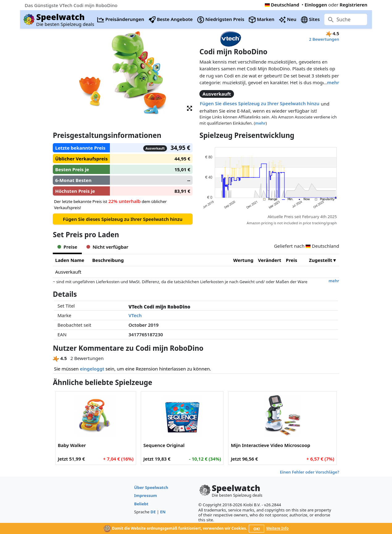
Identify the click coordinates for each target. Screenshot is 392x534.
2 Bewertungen (324, 39)
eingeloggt (92, 369)
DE (153, 512)
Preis (292, 260)
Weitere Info (278, 528)
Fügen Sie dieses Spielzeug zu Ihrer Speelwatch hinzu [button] (259, 103)
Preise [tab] (67, 247)
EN (163, 512)
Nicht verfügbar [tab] (107, 247)
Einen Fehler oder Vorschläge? (310, 472)
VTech (135, 315)
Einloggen (316, 5)
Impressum (146, 495)
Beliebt (141, 504)
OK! (257, 529)
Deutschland (282, 5)
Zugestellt (321, 260)
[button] (190, 108)
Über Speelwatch (151, 487)
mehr (333, 82)
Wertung (243, 260)
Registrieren (353, 5)
